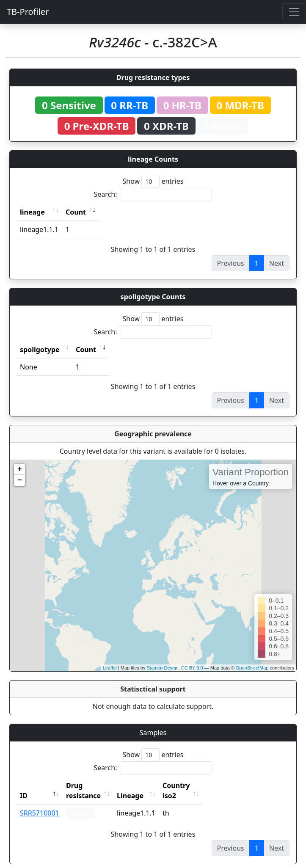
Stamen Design (162, 668)
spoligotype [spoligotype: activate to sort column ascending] (40, 350)
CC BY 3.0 (192, 668)
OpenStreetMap (252, 668)
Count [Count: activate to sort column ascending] (76, 212)
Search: (153, 194)
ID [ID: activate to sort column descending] (24, 785)
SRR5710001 (40, 803)
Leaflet (110, 668)
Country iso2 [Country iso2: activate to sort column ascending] (202, 785)
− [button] (20, 480)
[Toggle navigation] (294, 12)
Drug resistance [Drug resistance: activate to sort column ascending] (93, 785)
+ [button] (20, 469)
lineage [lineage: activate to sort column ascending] (32, 212)
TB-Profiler (28, 12)
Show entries (153, 181)
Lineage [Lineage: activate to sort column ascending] (149, 785)
